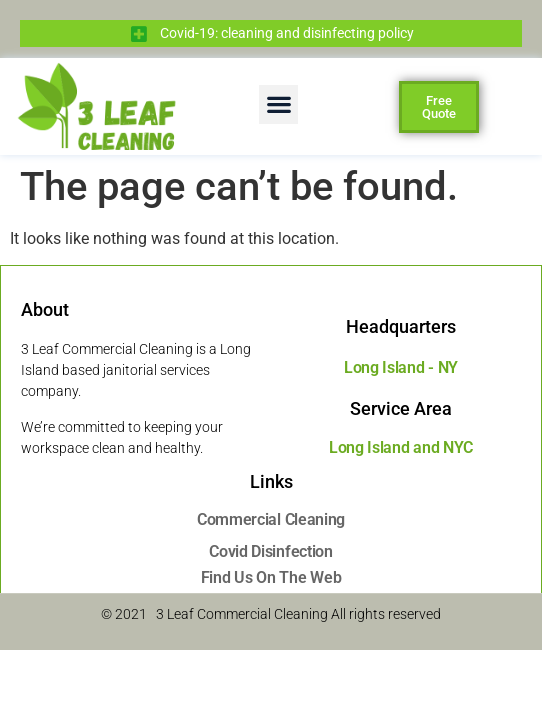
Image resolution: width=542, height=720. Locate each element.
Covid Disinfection (271, 551)
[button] (278, 104)
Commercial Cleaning (271, 519)
